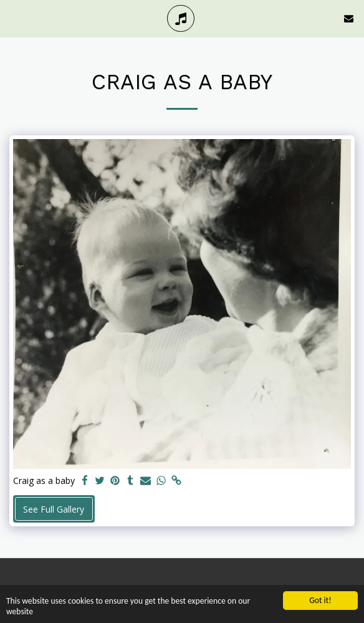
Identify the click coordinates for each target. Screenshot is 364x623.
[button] (14, 18)
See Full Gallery (54, 509)
